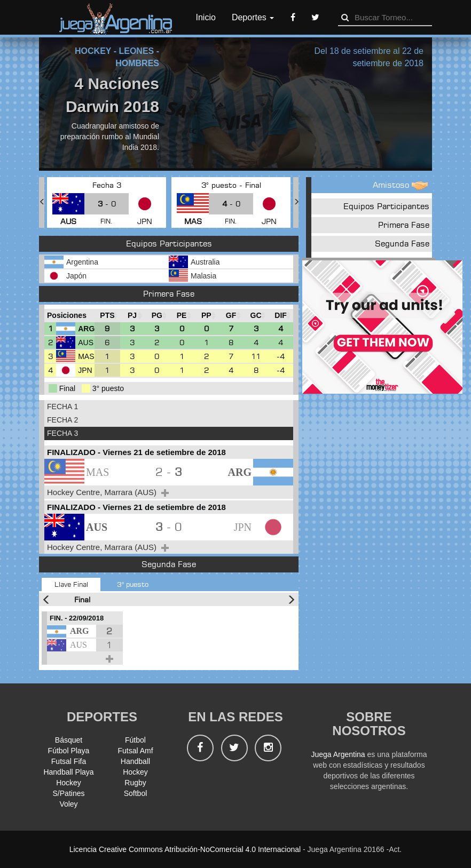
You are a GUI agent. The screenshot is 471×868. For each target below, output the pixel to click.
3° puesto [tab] (133, 584)
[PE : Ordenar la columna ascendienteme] (182, 316)
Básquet (69, 740)
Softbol (136, 793)
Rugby (135, 783)
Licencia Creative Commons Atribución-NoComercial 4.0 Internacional (185, 849)
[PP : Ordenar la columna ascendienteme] (206, 316)
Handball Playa (68, 772)
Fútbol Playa (69, 751)
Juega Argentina (338, 754)
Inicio (206, 17)
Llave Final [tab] (71, 584)
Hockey (135, 772)
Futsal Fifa (69, 761)
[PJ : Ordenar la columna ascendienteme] (132, 316)
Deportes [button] (253, 17)
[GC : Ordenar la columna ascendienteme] (256, 316)
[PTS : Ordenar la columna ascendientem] (107, 316)
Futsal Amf (135, 751)
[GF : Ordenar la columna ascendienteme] (231, 316)
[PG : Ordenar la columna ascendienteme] (157, 316)
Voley (68, 804)
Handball (135, 761)
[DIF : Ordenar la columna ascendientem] (281, 316)
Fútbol (135, 740)
